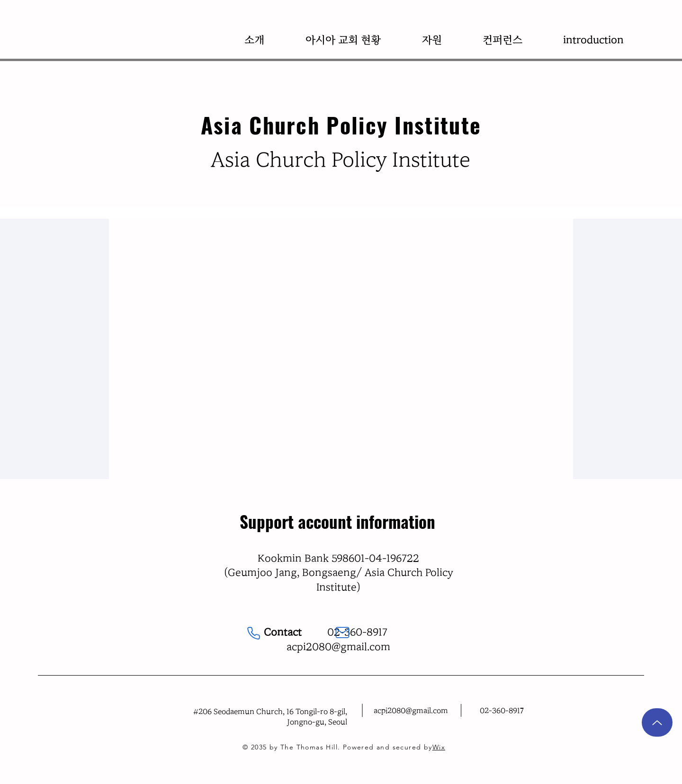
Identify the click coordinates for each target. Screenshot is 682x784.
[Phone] (254, 633)
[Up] (657, 722)
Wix (439, 747)
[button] (254, 40)
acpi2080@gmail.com (338, 647)
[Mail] (342, 633)
